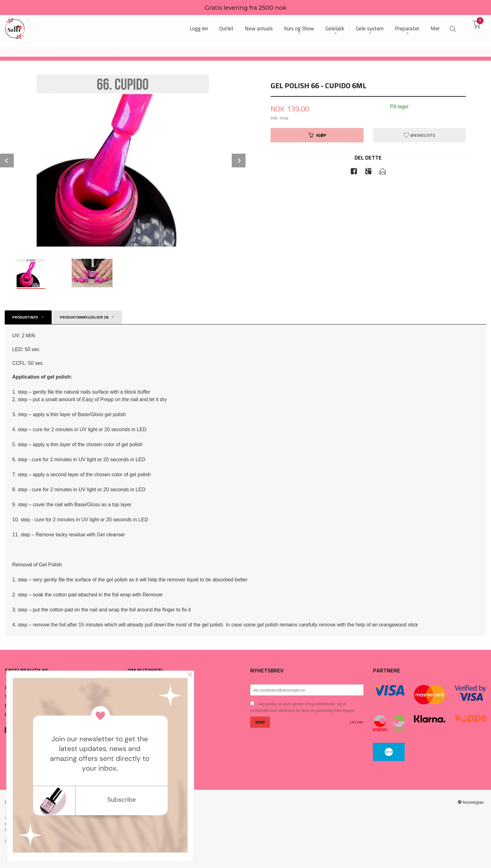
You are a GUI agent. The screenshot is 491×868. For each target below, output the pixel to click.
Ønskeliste (419, 135)
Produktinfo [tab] (25, 317)
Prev (7, 161)
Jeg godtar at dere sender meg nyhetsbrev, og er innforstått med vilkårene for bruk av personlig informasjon (302, 707)
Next (239, 161)
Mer (435, 29)
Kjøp (317, 135)
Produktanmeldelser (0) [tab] (84, 317)
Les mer (357, 722)
